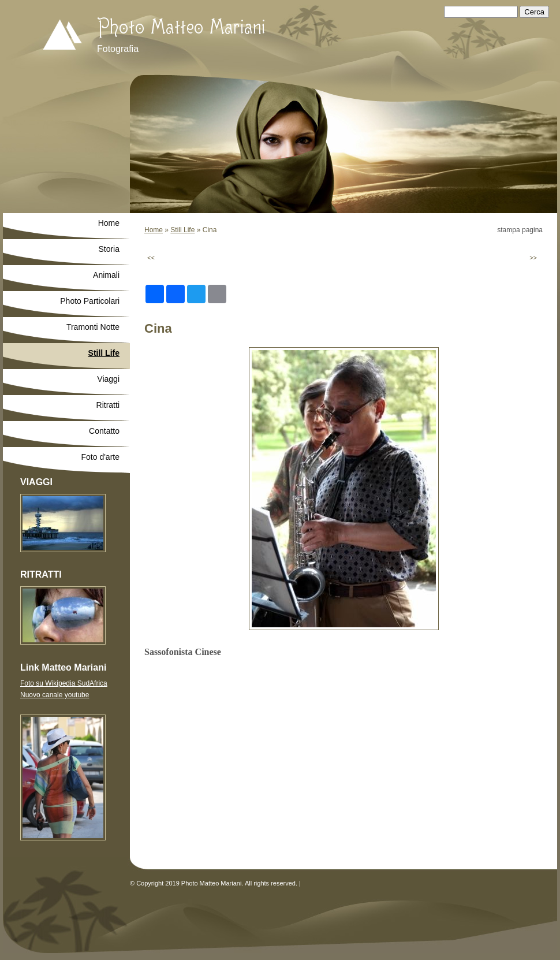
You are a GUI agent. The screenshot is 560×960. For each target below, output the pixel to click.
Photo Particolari (90, 301)
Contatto (104, 431)
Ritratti (108, 405)
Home (154, 230)
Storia (109, 249)
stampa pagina (520, 230)
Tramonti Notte (93, 327)
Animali (106, 275)
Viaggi (108, 379)
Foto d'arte (101, 457)
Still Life (182, 230)
